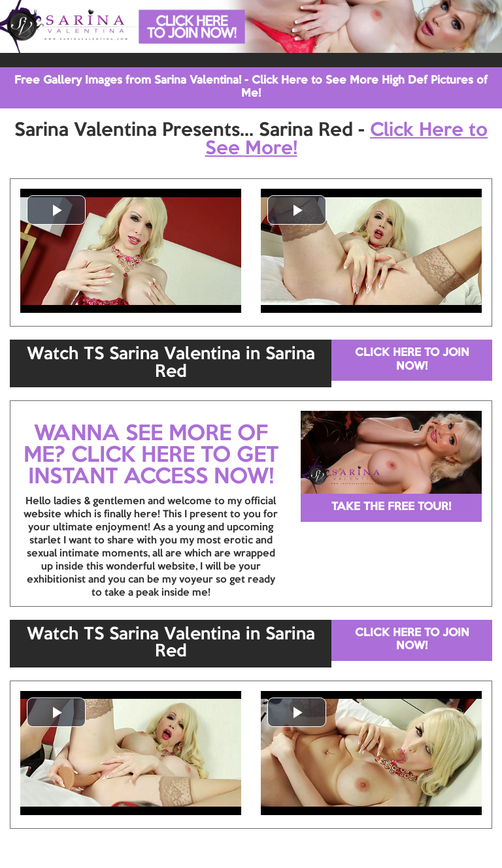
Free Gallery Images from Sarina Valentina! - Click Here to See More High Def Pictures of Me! (251, 87)
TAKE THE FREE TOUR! (391, 507)
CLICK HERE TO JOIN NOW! (412, 360)
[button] (56, 210)
